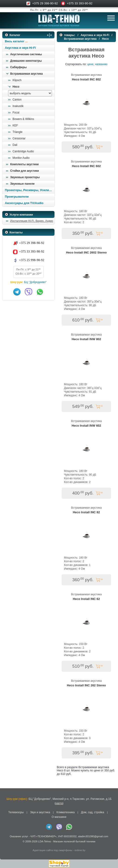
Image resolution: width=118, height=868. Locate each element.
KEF (15, 125)
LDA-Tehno (45, 841)
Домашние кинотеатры (26, 61)
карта (59, 803)
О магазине (59, 817)
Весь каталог (15, 41)
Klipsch (17, 80)
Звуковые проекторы (25, 177)
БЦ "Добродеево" (35, 282)
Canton (17, 100)
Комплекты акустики (24, 164)
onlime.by (80, 850)
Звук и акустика (40, 812)
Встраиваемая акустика (26, 74)
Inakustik (18, 106)
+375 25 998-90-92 (32, 260)
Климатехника (65, 812)
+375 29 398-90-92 (45, 3)
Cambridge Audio (23, 151)
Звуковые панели (22, 184)
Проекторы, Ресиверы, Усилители (30, 190)
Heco (16, 87)
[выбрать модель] (30, 93)
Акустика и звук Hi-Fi (20, 48)
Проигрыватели (17, 197)
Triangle (18, 132)
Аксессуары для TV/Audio (24, 203)
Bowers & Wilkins (23, 119)
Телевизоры (16, 812)
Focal (16, 113)
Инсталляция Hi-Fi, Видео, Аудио (32, 221)
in (6, 845)
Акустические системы (26, 54)
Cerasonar (19, 138)
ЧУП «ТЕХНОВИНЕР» (43, 836)
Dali (15, 145)
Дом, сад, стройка (92, 812)
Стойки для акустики (25, 171)
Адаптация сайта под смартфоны (53, 850)
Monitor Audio (21, 158)
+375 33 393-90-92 (80, 3)
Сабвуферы (18, 67)
